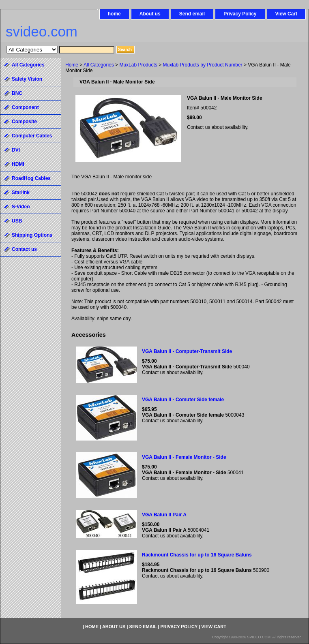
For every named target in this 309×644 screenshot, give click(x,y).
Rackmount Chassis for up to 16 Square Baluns (197, 555)
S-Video (21, 207)
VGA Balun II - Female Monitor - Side (184, 457)
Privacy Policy (240, 14)
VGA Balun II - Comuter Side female (183, 400)
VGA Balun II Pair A (164, 515)
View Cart (286, 14)
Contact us (24, 249)
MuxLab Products (138, 65)
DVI (16, 150)
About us (150, 14)
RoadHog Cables (31, 178)
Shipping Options (32, 235)
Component (25, 107)
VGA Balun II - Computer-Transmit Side (187, 351)
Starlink (21, 193)
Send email (192, 14)
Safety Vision (27, 79)
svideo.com (42, 31)
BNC (17, 93)
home (114, 14)
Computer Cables (32, 136)
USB (17, 221)
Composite (24, 122)
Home (72, 65)
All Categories (99, 65)
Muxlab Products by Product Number (203, 65)
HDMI (18, 164)
